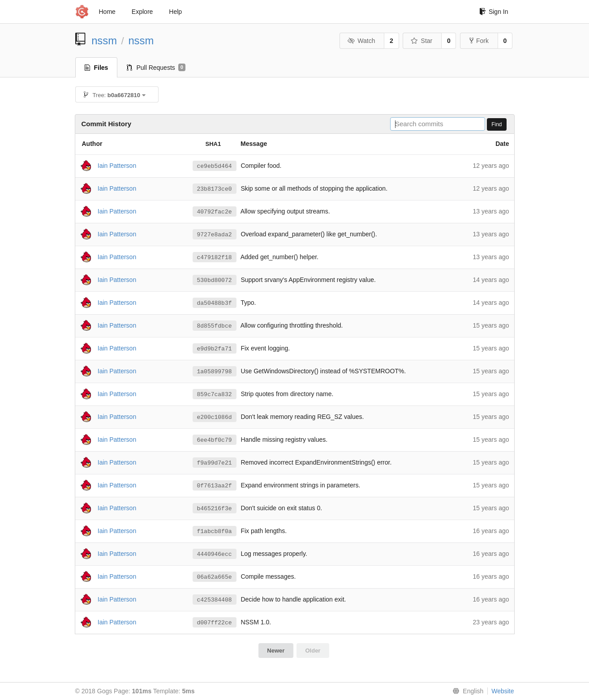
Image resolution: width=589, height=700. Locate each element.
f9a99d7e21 (215, 463)
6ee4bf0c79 (215, 440)
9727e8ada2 (215, 235)
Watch (361, 41)
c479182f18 (215, 257)
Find (497, 124)
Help (175, 12)
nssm (104, 41)
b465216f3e (215, 508)
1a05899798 (215, 371)
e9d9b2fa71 (215, 349)
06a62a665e (215, 577)
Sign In (494, 12)
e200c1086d (215, 417)
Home (107, 12)
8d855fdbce (215, 326)
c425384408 (215, 600)
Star (421, 41)
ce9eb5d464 (215, 166)
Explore (142, 12)
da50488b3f (215, 303)
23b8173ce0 (215, 189)
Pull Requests (156, 68)
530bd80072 (215, 280)
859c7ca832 (215, 394)
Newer (276, 651)
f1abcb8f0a (215, 531)
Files (97, 68)
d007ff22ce (215, 623)
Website (503, 691)
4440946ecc (215, 554)
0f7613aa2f (215, 486)
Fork (479, 41)
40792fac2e (215, 212)
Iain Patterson (117, 165)
